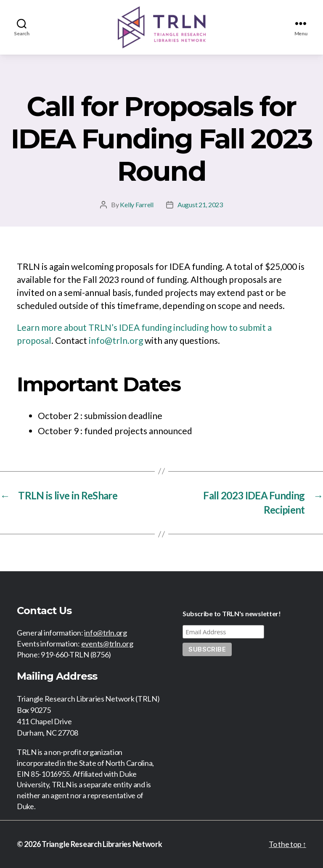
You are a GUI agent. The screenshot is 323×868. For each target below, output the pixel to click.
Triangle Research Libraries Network (102, 844)
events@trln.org (107, 644)
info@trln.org (116, 340)
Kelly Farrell (137, 204)
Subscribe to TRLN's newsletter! (232, 613)
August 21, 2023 (200, 204)
